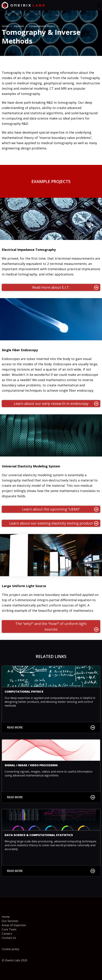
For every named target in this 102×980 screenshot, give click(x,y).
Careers (7, 934)
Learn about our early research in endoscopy (56, 404)
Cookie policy (10, 949)
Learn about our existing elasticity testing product (54, 523)
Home (6, 917)
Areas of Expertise (14, 925)
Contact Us (9, 938)
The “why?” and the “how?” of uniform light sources (57, 626)
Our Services (10, 921)
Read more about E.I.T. (65, 287)
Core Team (9, 929)
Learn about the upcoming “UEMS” (60, 509)
